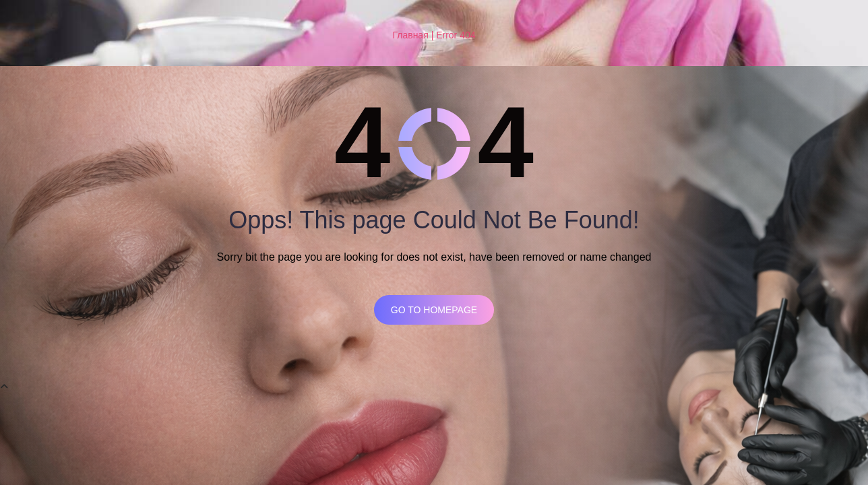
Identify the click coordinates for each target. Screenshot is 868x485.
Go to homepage (434, 310)
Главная (410, 35)
